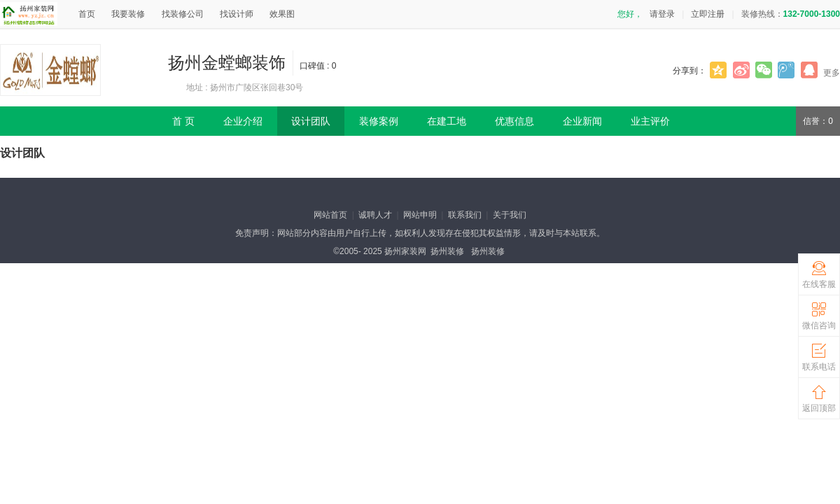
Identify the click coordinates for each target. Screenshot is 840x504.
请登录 (662, 14)
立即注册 (708, 14)
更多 (832, 73)
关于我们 (510, 215)
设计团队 (311, 121)
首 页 (183, 121)
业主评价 (650, 121)
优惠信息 (514, 121)
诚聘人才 (375, 215)
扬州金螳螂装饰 (227, 63)
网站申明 (420, 215)
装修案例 (379, 121)
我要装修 (128, 14)
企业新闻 (582, 121)
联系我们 (465, 215)
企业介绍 (243, 121)
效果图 (282, 14)
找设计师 (237, 14)
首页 (87, 14)
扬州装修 (447, 251)
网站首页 (330, 215)
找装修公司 (183, 14)
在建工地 (447, 121)
